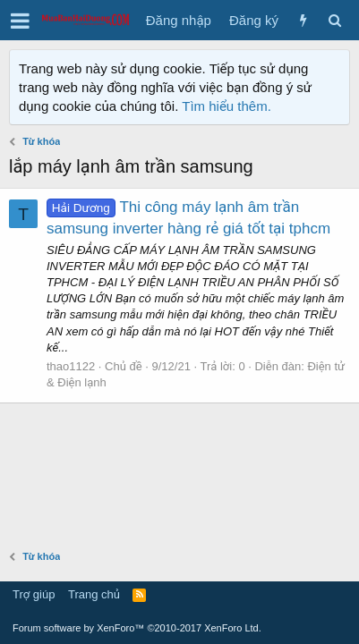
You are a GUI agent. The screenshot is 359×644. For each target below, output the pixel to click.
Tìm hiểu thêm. (227, 106)
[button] (20, 21)
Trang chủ (94, 594)
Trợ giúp (34, 594)
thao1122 (71, 366)
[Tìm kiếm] (334, 20)
